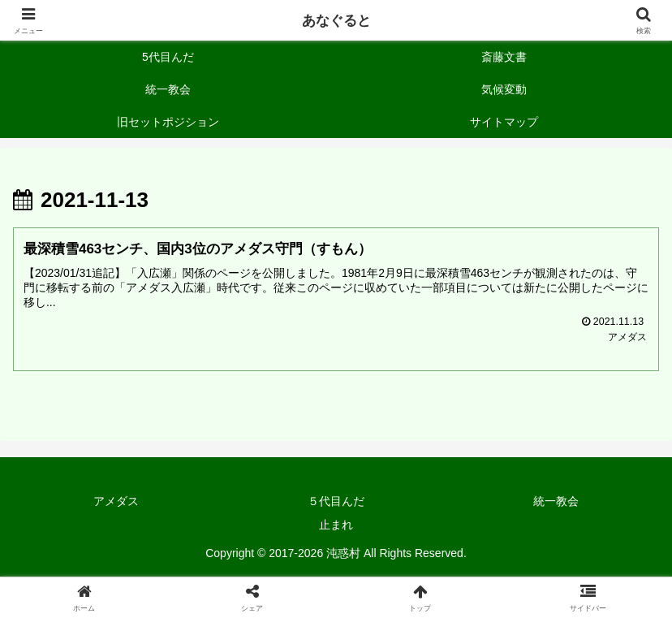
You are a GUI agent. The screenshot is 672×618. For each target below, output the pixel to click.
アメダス (116, 502)
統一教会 (556, 502)
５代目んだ (336, 502)
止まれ (336, 525)
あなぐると (336, 20)
